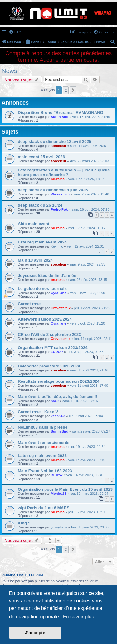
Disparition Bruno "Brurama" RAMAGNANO (61, 113)
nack (55, 401)
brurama (58, 179)
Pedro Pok (59, 209)
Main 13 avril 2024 (35, 260)
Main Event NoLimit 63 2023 (45, 471)
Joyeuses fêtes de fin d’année (47, 275)
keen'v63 (58, 416)
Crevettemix (61, 308)
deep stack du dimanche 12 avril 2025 (54, 142)
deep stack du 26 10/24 (40, 205)
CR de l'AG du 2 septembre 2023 (49, 334)
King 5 (24, 523)
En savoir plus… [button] (81, 617)
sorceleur (59, 146)
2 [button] (66, 90)
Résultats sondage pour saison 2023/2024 (59, 381)
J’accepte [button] (35, 633)
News (9, 71)
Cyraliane (59, 293)
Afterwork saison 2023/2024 (45, 319)
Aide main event (34, 224)
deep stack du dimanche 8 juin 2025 (53, 190)
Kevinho (57, 246)
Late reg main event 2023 (42, 456)
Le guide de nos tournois (42, 289)
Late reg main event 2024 (42, 242)
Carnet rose (29, 304)
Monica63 (59, 494)
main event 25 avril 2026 (41, 157)
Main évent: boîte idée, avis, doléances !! (58, 397)
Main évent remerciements (44, 442)
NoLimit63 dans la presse (43, 427)
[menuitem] (15, 32)
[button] (73, 90)
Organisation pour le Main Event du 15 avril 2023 (65, 489)
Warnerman (60, 194)
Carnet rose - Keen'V (38, 412)
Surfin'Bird (60, 117)
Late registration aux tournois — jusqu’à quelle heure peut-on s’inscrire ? (64, 172)
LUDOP (57, 352)
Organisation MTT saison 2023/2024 (53, 348)
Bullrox (57, 475)
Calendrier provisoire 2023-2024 (49, 366)
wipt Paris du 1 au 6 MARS (44, 508)
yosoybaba (59, 527)
